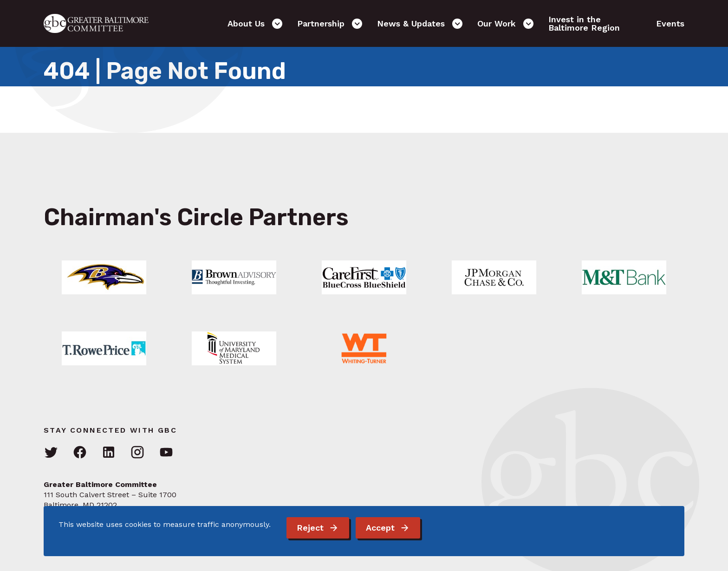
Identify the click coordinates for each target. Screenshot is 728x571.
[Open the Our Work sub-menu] (528, 24)
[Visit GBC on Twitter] (51, 453)
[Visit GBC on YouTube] (166, 453)
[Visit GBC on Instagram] (137, 453)
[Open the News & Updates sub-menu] (457, 24)
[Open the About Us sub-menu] (277, 24)
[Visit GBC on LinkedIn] (109, 453)
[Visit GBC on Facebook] (80, 453)
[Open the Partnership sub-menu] (357, 24)
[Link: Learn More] (104, 277)
